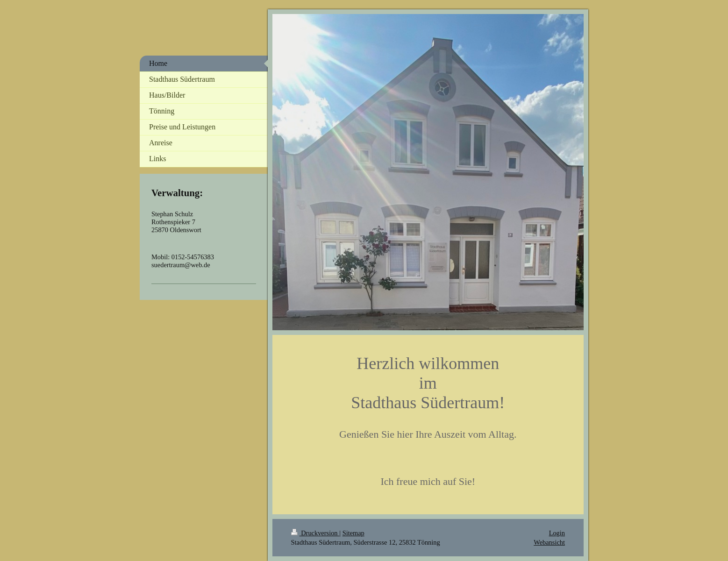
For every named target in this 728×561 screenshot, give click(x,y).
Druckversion (315, 533)
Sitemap (353, 533)
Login (557, 533)
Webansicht (549, 542)
